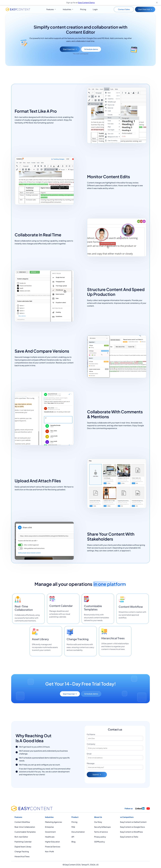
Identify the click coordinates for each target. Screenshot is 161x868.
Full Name (91, 736)
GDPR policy (100, 842)
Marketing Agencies (53, 822)
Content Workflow (22, 822)
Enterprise (49, 827)
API (73, 837)
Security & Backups (102, 827)
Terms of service (101, 832)
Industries (67, 9)
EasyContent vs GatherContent (133, 822)
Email (89, 755)
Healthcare (50, 837)
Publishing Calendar (23, 842)
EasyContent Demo (86, 3)
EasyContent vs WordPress (131, 832)
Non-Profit (49, 852)
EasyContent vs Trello (129, 837)
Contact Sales (124, 9)
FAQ (73, 827)
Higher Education (52, 842)
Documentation (78, 832)
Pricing (83, 9)
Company (91, 745)
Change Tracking (22, 852)
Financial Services (53, 847)
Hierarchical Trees (22, 856)
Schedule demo (91, 49)
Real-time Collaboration (25, 827)
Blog (73, 842)
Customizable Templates (25, 832)
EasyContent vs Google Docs (132, 827)
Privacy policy (100, 837)
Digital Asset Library (23, 847)
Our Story (98, 822)
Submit (97, 776)
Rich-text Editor (21, 837)
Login (95, 9)
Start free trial (145, 9)
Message (91, 765)
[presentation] (121, 776)
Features (50, 9)
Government (50, 832)
